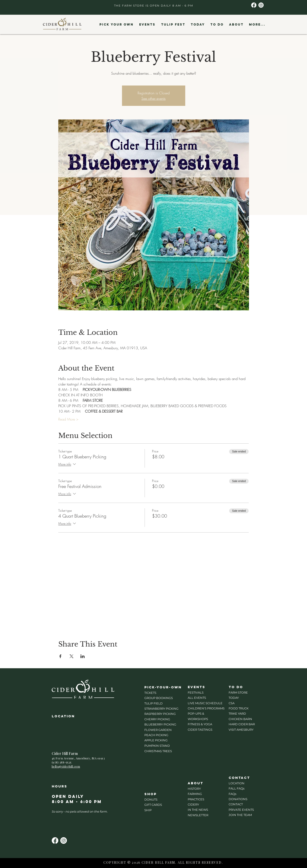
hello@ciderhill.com (66, 766)
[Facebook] (254, 5)
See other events (153, 98)
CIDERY (193, 804)
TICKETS (150, 693)
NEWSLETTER (198, 815)
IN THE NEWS (198, 810)
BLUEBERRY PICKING (160, 724)
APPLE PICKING (156, 740)
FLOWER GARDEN (158, 730)
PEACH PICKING (156, 735)
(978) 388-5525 (62, 762)
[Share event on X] (71, 656)
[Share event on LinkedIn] (83, 656)
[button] (117, 25)
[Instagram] (261, 5)
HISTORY (194, 789)
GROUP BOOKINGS (159, 698)
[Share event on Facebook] (60, 656)
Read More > (68, 419)
